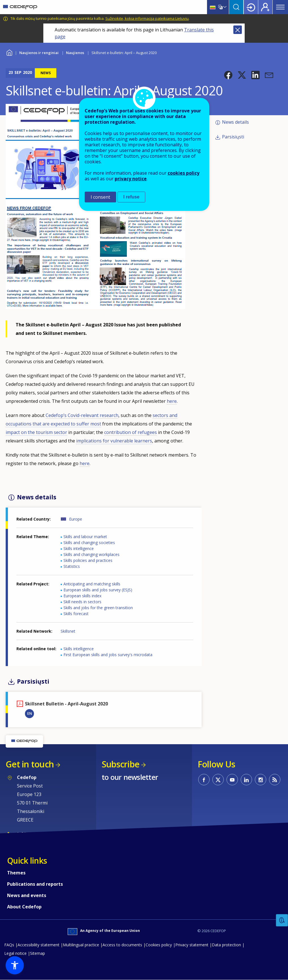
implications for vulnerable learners (114, 441)
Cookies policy (159, 945)
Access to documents (122, 945)
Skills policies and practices (88, 560)
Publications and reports (35, 884)
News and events (27, 895)
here (172, 401)
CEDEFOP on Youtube (232, 780)
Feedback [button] (282, 920)
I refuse (132, 197)
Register (265, 7)
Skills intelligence (79, 548)
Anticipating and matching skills (92, 584)
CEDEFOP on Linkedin (246, 780)
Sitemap (38, 953)
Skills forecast (76, 614)
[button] (228, 75)
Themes (16, 873)
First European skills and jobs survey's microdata (108, 655)
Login (251, 7)
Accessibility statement (39, 945)
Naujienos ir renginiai (39, 53)
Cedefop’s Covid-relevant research (82, 415)
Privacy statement (192, 945)
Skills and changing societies (89, 543)
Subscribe (120, 764)
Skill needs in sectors (82, 602)
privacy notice (131, 179)
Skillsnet (68, 631)
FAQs (9, 945)
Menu (280, 7)
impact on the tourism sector (36, 432)
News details (235, 122)
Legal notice (15, 953)
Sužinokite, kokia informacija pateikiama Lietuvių (147, 18)
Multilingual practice (81, 945)
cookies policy (184, 173)
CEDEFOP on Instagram (261, 780)
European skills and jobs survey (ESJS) (98, 590)
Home (9, 52)
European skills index (82, 596)
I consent (100, 197)
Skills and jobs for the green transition (98, 608)
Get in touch (30, 764)
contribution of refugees (131, 432)
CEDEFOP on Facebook (204, 780)
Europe (76, 519)
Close (238, 30)
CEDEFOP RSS (275, 780)
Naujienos (75, 53)
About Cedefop (24, 907)
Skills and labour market (85, 537)
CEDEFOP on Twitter (218, 780)
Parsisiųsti (233, 137)
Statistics (72, 566)
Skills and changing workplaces (91, 554)
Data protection (226, 945)
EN (30, 713)
